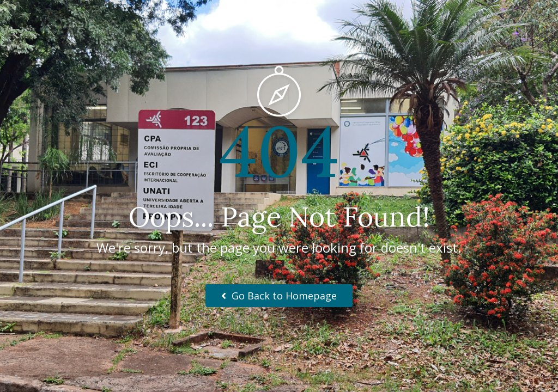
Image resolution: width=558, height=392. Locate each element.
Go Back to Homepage (279, 296)
